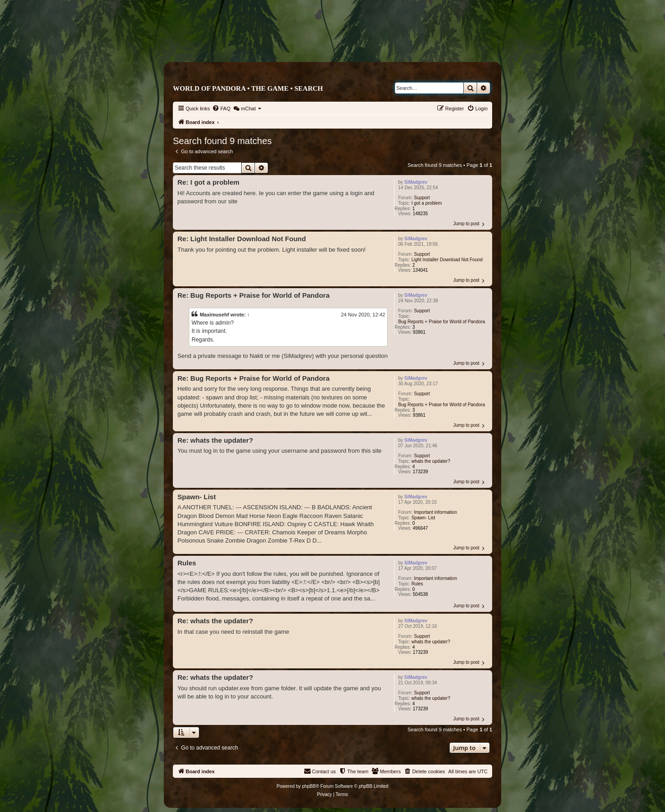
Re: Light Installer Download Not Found (242, 239)
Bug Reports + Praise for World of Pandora (442, 322)
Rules (417, 584)
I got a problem (427, 203)
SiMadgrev (416, 182)
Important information (435, 512)
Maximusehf (214, 315)
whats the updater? (431, 461)
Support (422, 198)
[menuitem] (221, 109)
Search (309, 88)
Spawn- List (423, 518)
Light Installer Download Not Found (447, 260)
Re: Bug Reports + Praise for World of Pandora (254, 295)
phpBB (309, 786)
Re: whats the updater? (215, 440)
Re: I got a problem (208, 182)
